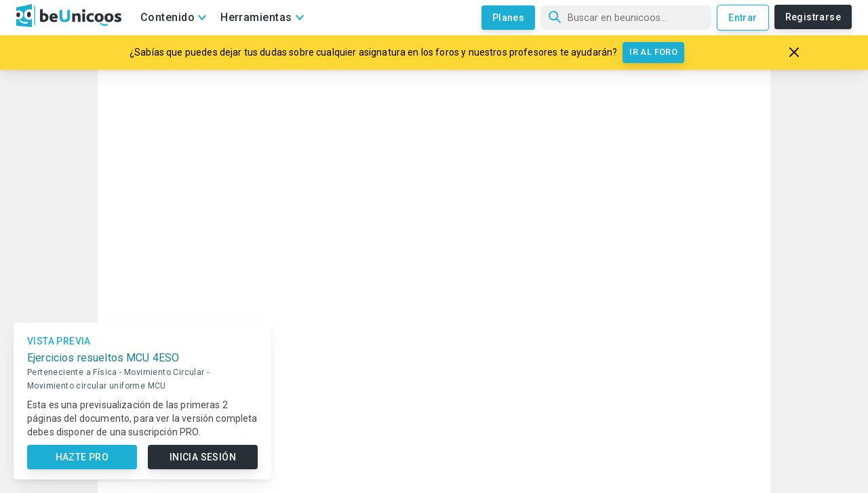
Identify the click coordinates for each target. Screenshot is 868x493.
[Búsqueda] (626, 18)
